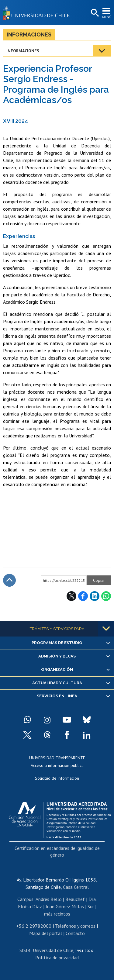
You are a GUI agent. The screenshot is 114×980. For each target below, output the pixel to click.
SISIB (25, 950)
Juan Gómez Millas (65, 906)
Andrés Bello (49, 899)
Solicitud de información (57, 778)
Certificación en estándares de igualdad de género (57, 851)
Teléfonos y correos (75, 926)
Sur (91, 906)
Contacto (75, 933)
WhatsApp (106, 596)
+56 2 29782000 (34, 926)
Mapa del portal (46, 933)
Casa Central (76, 887)
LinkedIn (95, 596)
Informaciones (29, 35)
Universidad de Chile (53, 950)
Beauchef (75, 899)
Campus (25, 899)
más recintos (57, 914)
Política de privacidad (57, 958)
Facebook (83, 596)
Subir (9, 580)
